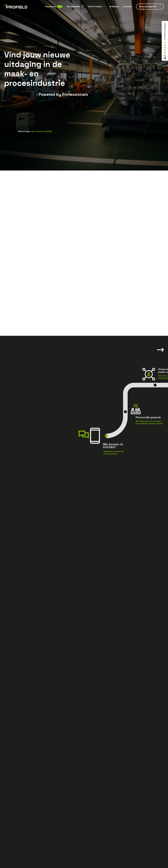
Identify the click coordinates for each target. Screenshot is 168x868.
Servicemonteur (40, 123)
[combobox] (41, 118)
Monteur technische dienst (60, 123)
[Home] (16, 7)
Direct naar (35, 131)
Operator (78, 123)
